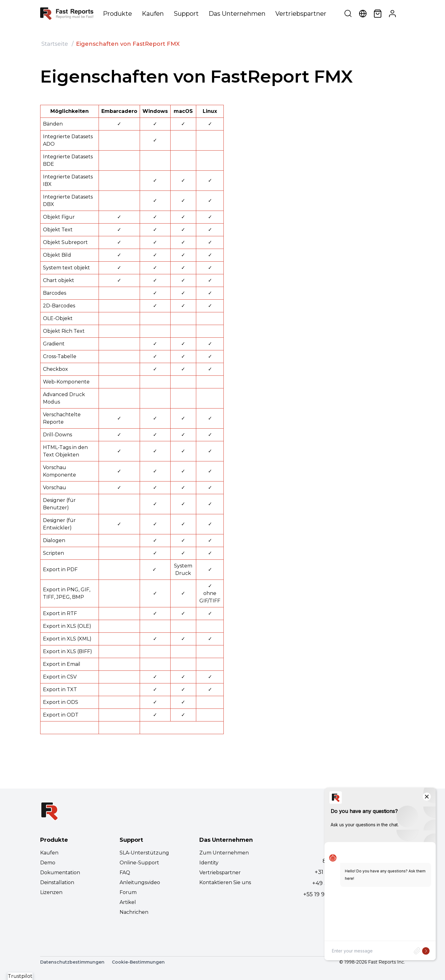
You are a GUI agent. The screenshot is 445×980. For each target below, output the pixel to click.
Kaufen (153, 14)
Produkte (117, 14)
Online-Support (139, 863)
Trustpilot (20, 976)
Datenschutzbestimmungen (72, 962)
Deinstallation (57, 882)
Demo (48, 863)
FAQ (125, 873)
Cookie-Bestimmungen (138, 962)
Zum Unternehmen (224, 853)
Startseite (55, 44)
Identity (209, 863)
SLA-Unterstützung (144, 853)
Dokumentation (60, 873)
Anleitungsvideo (140, 882)
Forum (128, 892)
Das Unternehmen (237, 14)
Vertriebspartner (301, 14)
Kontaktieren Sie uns (225, 882)
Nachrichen (134, 912)
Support (186, 14)
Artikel (128, 902)
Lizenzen (51, 892)
